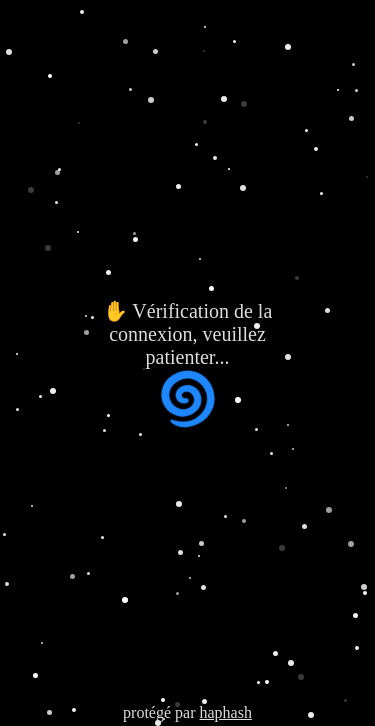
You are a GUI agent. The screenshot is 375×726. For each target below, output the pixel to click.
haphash (225, 712)
